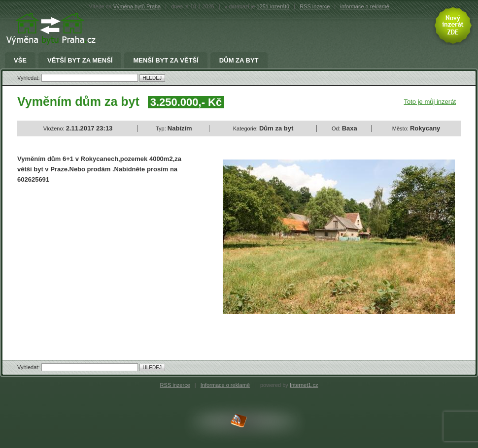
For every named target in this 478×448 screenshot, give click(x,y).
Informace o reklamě (225, 385)
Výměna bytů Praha (137, 6)
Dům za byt (239, 61)
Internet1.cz (304, 385)
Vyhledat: (29, 78)
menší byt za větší (166, 61)
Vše (20, 61)
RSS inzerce (315, 6)
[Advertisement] (100, 263)
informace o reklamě (365, 6)
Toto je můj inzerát (430, 102)
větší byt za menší (80, 61)
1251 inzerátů (273, 6)
